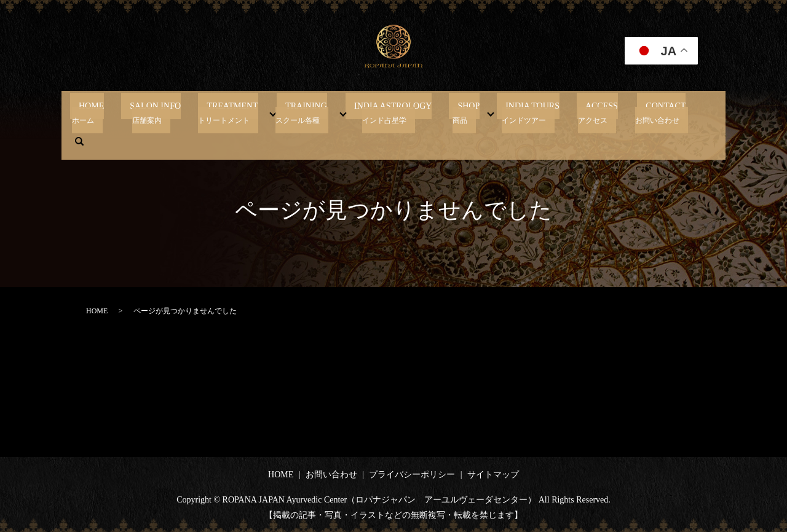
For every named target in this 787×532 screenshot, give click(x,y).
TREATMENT (242, 112)
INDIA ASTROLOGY (386, 112)
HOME (118, 112)
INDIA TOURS (508, 112)
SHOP (453, 112)
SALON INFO (174, 112)
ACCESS (568, 112)
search (672, 112)
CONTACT (623, 112)
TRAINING (307, 112)
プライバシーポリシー (412, 475)
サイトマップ (493, 475)
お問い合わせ (331, 475)
